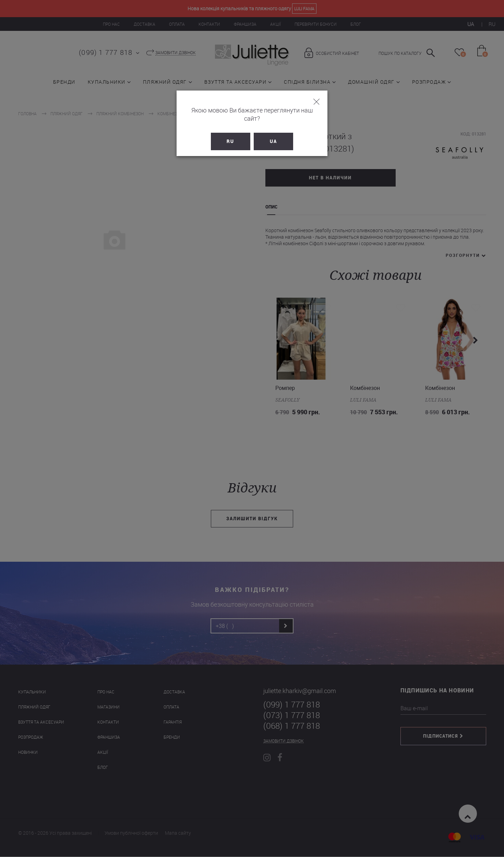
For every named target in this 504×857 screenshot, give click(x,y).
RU (231, 133)
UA (273, 133)
